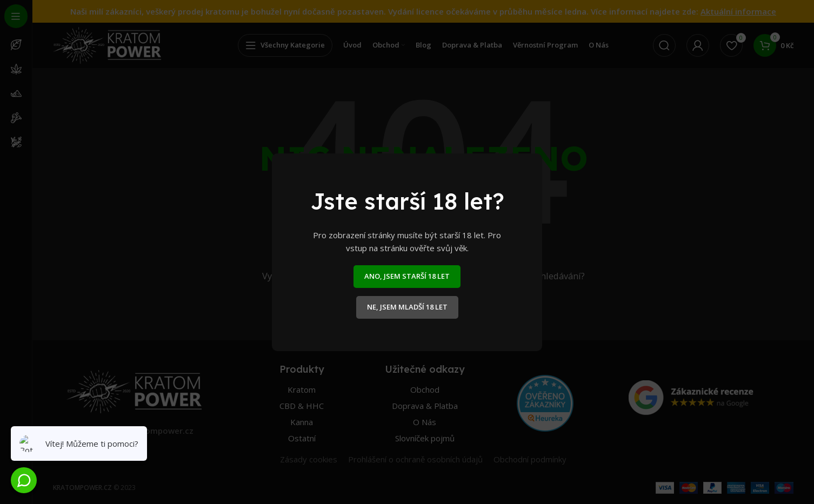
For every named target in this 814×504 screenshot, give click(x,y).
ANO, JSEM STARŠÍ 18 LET (407, 276)
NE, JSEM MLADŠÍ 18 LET (407, 307)
